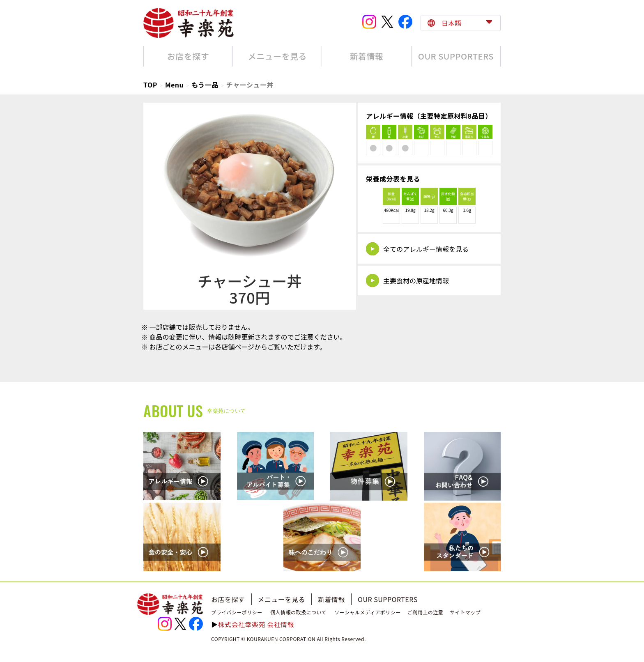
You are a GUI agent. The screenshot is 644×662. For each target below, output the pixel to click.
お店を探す (228, 599)
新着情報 (331, 599)
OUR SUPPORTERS (388, 599)
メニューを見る (282, 599)
